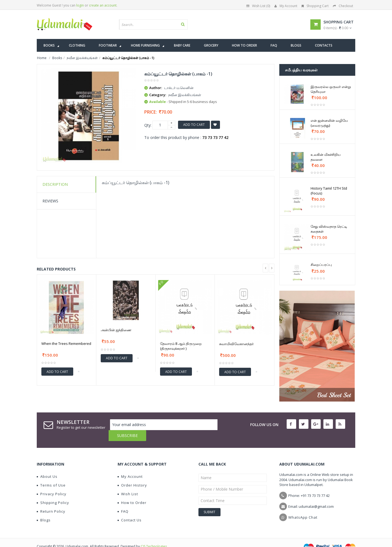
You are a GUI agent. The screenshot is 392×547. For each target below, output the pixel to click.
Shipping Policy (53, 492)
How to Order (132, 492)
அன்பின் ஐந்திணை (116, 330)
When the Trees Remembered (66, 344)
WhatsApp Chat (303, 506)
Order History (132, 474)
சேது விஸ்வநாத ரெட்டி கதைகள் (329, 229)
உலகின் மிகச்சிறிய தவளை (326, 157)
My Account (286, 6)
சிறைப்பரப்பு (321, 265)
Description (55, 184)
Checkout (343, 6)
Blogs (44, 509)
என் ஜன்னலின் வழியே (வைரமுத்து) (329, 123)
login (80, 5)
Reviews (50, 201)
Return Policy (51, 500)
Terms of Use (51, 474)
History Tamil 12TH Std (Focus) (329, 191)
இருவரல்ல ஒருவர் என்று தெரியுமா (331, 89)
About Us (47, 466)
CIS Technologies (154, 535)
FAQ (123, 500)
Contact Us (130, 509)
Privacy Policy (52, 483)
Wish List (128, 483)
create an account (103, 5)
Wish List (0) (258, 6)
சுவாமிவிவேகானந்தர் (236, 344)
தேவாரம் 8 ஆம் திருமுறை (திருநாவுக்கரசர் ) (181, 346)
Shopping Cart (315, 6)
